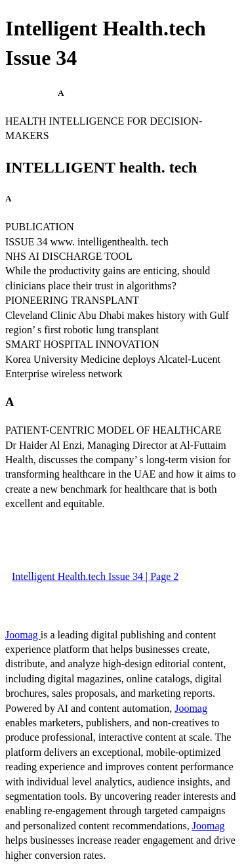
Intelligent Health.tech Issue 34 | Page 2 (95, 576)
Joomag (23, 635)
